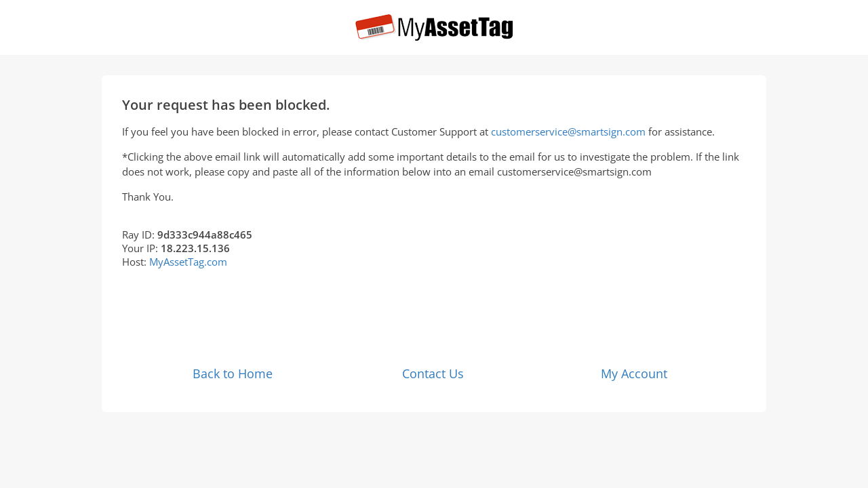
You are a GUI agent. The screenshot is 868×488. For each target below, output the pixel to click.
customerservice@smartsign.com (568, 131)
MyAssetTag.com (188, 262)
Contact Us (433, 373)
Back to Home (233, 373)
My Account (634, 373)
